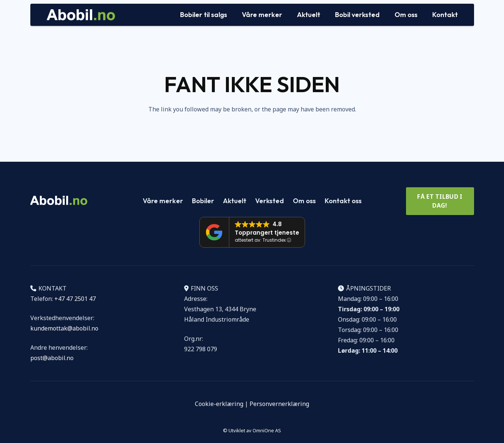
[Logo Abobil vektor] (81, 15)
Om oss (304, 201)
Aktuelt (235, 201)
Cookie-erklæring (219, 404)
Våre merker (163, 201)
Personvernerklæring (279, 404)
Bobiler (203, 201)
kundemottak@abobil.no (64, 328)
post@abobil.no (52, 358)
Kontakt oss (343, 201)
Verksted (270, 201)
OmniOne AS (267, 430)
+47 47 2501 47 (75, 299)
